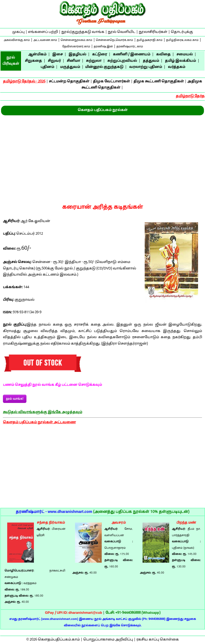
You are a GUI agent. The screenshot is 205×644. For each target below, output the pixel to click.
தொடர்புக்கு (182, 32)
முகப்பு (18, 32)
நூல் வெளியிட (122, 32)
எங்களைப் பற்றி (43, 32)
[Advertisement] (102, 155)
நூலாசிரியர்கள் (153, 32)
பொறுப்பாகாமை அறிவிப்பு (108, 640)
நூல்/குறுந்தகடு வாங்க (83, 32)
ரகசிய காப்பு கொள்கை (158, 640)
